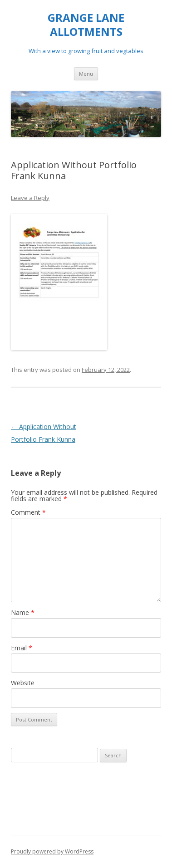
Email (22, 648)
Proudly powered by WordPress (52, 851)
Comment (28, 512)
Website (23, 683)
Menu (86, 74)
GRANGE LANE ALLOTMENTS (86, 25)
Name (23, 612)
